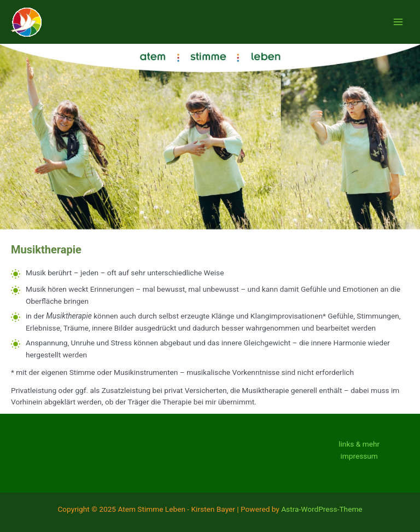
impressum (359, 456)
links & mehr (359, 444)
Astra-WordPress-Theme (322, 509)
